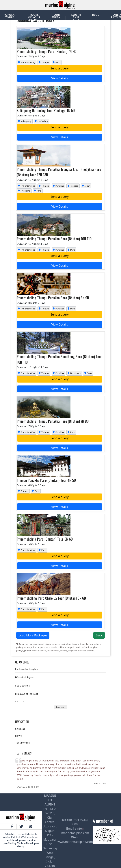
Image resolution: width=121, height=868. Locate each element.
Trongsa (73, 186)
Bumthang (74, 373)
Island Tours (22, 702)
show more (61, 707)
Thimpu (44, 62)
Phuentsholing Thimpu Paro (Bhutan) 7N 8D (46, 51)
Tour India (56, 16)
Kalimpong (24, 121)
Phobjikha (24, 191)
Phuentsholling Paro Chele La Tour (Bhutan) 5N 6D (51, 598)
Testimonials (23, 743)
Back (99, 635)
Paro (56, 62)
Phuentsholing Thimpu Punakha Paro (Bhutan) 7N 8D (53, 421)
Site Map (20, 729)
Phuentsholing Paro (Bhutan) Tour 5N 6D (45, 539)
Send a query (59, 68)
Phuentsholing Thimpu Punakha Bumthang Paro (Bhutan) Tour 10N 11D (59, 359)
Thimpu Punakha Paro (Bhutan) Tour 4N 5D (46, 480)
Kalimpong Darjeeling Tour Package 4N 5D (46, 110)
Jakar (86, 186)
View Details (60, 78)
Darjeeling (41, 121)
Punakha (58, 186)
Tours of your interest (34, 17)
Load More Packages (33, 635)
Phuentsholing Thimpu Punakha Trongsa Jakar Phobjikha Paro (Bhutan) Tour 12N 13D (59, 172)
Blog (96, 15)
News (18, 736)
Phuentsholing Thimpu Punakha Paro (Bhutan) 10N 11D (54, 239)
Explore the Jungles (26, 669)
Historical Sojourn (25, 677)
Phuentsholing (26, 62)
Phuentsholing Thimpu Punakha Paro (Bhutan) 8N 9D (53, 298)
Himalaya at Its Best (27, 694)
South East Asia (76, 17)
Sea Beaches (23, 685)
